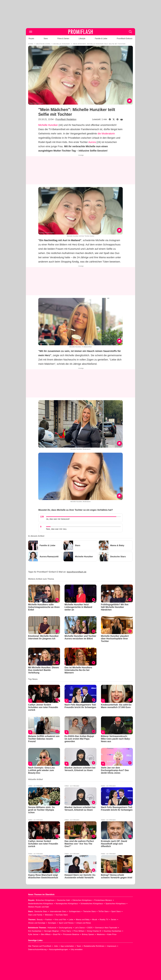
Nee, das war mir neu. (57, 529)
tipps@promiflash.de (77, 572)
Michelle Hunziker (48, 125)
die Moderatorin (106, 134)
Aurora (92, 142)
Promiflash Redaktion (66, 119)
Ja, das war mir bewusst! (58, 519)
